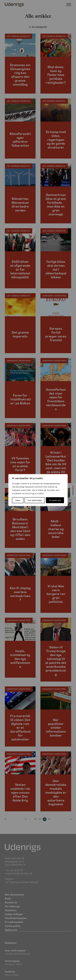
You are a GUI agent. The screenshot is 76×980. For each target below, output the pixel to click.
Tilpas (18, 500)
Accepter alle (55, 500)
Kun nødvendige (35, 500)
